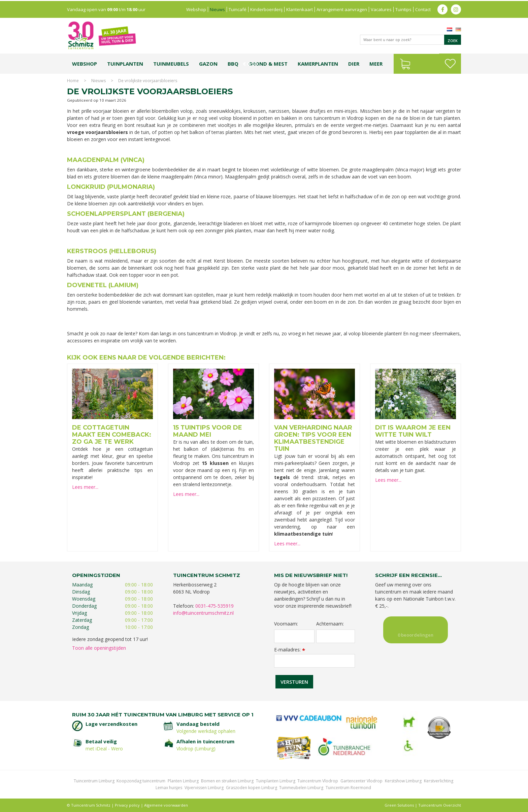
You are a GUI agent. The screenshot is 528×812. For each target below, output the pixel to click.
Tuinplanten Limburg (276, 781)
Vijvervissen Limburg (204, 788)
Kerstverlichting (439, 781)
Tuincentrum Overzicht (440, 805)
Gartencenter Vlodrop (361, 781)
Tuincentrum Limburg (94, 781)
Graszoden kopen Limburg (252, 788)
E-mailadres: (290, 650)
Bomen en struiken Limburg (227, 781)
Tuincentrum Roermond (348, 788)
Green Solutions (399, 805)
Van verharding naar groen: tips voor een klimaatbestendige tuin (313, 438)
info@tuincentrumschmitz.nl (203, 613)
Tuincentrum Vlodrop (318, 781)
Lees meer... (85, 487)
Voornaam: (286, 624)
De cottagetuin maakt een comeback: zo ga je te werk (112, 435)
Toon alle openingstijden (99, 648)
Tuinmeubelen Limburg (301, 788)
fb (442, 8)
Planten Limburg (183, 781)
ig (456, 8)
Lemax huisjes (169, 788)
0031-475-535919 (214, 606)
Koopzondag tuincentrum (141, 781)
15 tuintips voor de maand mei (208, 431)
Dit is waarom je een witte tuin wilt (413, 431)
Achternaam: (330, 624)
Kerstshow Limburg (403, 781)
